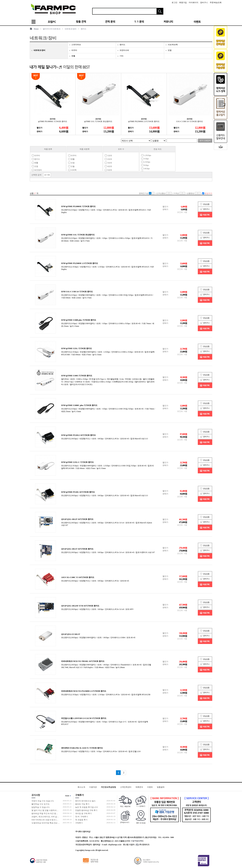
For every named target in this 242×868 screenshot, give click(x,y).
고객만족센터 (126, 787)
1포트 (108, 156)
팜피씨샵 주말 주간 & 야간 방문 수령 (47, 813)
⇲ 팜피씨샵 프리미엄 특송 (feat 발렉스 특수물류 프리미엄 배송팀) (59, 823)
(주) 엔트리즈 (143, 845)
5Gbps (145, 165)
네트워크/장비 (71, 29)
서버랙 (72, 170)
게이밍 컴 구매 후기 (83, 813)
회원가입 (183, 3)
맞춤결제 (161, 787)
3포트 (108, 163)
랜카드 (84, 29)
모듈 (71, 166)
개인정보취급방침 (108, 787)
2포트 (108, 159)
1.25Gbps (146, 155)
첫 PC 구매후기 (82, 817)
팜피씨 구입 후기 (82, 804)
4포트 (108, 166)
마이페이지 (194, 3)
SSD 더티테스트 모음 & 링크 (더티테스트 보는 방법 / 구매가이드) (59, 820)
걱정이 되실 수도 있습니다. (43, 801)
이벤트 (150, 787)
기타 (121, 56)
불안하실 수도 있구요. (41, 804)
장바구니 (204, 3)
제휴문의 (139, 787)
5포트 (108, 170)
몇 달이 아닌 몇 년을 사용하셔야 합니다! (48, 810)
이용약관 (93, 787)
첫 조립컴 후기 (81, 820)
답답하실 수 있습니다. (41, 807)
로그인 (174, 3)
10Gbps (145, 169)
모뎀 (170, 50)
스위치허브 (76, 45)
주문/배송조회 (216, 3)
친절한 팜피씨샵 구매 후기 (86, 810)
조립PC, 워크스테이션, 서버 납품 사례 (47, 817)
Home (36, 29)
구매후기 (79, 823)
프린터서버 (124, 50)
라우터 (74, 50)
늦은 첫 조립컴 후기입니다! (87, 807)
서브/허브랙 (173, 45)
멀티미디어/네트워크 (52, 29)
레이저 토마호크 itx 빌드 (85, 801)
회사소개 (81, 787)
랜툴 (73, 56)
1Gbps (145, 159)
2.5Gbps (146, 162)
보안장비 (37, 170)
